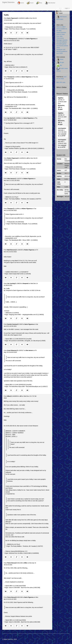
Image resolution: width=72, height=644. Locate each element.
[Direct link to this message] (16, 33)
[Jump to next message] (22, 33)
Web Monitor (50, 3)
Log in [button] (67, 8)
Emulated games (61, 44)
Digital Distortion (8, 2)
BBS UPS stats (61, 82)
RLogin (62, 62)
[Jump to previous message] (11, 33)
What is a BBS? (61, 27)
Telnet (62, 59)
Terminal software (62, 42)
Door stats (60, 36)
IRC (61, 65)
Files (39, 3)
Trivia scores (60, 38)
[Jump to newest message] (27, 33)
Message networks (62, 40)
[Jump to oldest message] (6, 33)
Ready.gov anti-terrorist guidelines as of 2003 (62, 51)
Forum (30, 3)
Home (21, 3)
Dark (60, 8)
